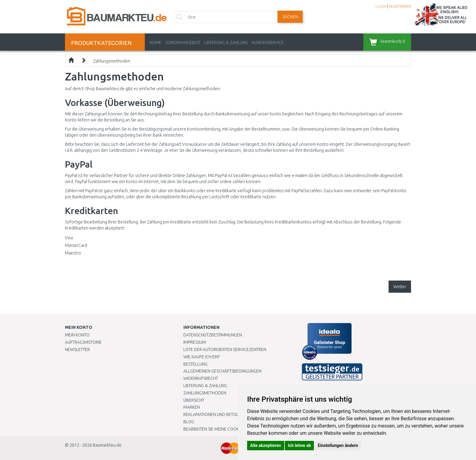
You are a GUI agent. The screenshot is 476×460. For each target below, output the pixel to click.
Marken (192, 407)
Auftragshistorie (83, 342)
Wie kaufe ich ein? (202, 357)
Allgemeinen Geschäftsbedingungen (222, 371)
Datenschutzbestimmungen (213, 335)
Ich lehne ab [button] (299, 445)
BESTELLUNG (195, 364)
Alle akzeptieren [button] (266, 445)
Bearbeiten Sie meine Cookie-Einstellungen (229, 429)
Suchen (290, 17)
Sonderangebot (183, 43)
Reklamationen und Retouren (215, 414)
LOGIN (381, 6)
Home (155, 43)
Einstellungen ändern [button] (338, 445)
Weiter (400, 287)
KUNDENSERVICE (268, 43)
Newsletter (77, 349)
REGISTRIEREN (400, 6)
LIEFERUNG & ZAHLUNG (226, 43)
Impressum (195, 342)
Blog (189, 422)
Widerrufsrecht (201, 378)
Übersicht (194, 400)
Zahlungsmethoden (112, 61)
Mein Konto (77, 335)
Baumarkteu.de (107, 445)
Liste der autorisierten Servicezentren (225, 349)
